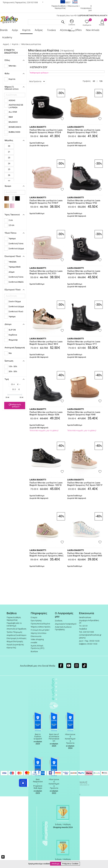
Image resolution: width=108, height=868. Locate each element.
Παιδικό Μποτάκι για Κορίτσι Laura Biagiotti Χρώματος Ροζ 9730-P (46, 202)
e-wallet (34, 643)
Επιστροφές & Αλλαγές (17, 638)
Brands (4, 30)
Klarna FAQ (11, 648)
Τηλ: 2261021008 (86, 632)
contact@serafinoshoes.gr (90, 635)
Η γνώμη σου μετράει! (40, 630)
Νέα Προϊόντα (37, 81)
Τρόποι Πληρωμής (14, 632)
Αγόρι (15, 30)
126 (101, 81)
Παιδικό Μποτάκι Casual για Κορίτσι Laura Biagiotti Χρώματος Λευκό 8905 (85, 554)
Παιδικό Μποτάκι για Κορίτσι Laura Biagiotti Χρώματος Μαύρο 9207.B (46, 484)
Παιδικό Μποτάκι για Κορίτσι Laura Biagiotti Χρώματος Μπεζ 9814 (46, 343)
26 (9, 175)
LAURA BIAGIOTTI (38, 127)
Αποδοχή (55, 864)
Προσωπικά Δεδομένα (40, 624)
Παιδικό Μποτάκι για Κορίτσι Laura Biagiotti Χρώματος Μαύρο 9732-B (46, 131)
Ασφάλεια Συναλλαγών (17, 635)
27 (9, 181)
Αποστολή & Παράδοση (16, 629)
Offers (78, 30)
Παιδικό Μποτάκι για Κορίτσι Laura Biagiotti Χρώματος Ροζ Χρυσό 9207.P (85, 484)
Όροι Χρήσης (36, 621)
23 (9, 158)
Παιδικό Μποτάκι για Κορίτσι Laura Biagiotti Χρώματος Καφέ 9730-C (84, 131)
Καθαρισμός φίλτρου (12, 89)
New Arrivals (93, 30)
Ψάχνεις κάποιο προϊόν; (41, 627)
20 (9, 146)
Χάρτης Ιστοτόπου (39, 633)
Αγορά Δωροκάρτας (15, 645)
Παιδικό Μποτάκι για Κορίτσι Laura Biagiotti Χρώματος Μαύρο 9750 (84, 272)
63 (94, 81)
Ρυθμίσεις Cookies (70, 864)
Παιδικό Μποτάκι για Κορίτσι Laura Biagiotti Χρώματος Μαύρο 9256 (46, 413)
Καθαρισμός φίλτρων (15, 406)
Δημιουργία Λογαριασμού (66, 624)
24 (9, 163)
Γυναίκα (51, 30)
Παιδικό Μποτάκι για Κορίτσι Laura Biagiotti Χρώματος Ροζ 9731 (46, 272)
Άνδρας (39, 30)
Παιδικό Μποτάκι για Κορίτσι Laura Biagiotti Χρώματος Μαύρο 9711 (84, 343)
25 (9, 169)
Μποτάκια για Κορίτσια (31, 44)
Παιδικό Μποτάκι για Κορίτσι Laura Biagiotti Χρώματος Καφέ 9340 (84, 413)
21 (9, 152)
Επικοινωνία (73, 6)
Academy (7, 37)
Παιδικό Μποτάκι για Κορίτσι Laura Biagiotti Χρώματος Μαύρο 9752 (84, 202)
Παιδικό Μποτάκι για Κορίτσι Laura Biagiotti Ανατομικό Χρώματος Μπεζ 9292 (46, 555)
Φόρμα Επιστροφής (15, 641)
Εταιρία (34, 617)
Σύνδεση (59, 621)
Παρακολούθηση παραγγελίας (59, 7)
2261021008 (32, 2)
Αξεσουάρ (65, 30)
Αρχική (6, 44)
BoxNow (34, 651)
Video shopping (37, 639)
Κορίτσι (26, 30)
